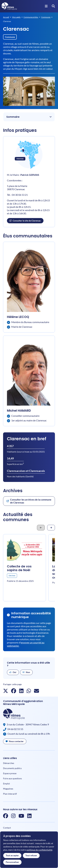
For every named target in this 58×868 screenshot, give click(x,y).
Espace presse (10, 773)
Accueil (6, 17)
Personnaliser (12, 862)
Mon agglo (16, 17)
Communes (46, 17)
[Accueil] (9, 6)
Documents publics (12, 768)
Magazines (8, 789)
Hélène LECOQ (18, 317)
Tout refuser (31, 855)
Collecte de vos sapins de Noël (19, 568)
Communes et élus (31, 17)
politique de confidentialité (39, 850)
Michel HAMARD (19, 411)
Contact (7, 828)
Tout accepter (12, 855)
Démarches (9, 763)
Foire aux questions (12, 778)
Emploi (6, 784)
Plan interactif (10, 794)
